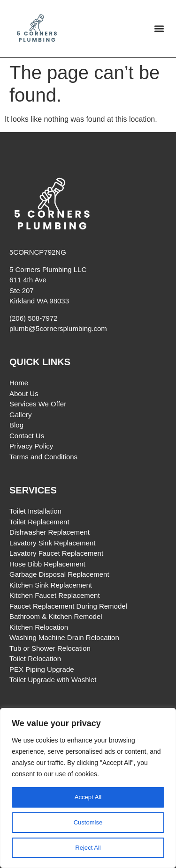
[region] (88, 788)
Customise (88, 823)
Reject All (88, 848)
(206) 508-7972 (34, 318)
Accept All (88, 797)
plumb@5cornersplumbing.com (58, 328)
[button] (159, 29)
